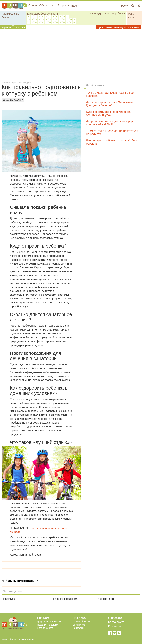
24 (67, 20)
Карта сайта (116, 622)
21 (57, 20)
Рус (125, 6)
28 (32, 23)
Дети (14, 83)
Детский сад (79, 625)
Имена (131, 17)
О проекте (115, 618)
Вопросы (63, 6)
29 (36, 23)
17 (43, 20)
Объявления (47, 6)
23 (64, 20)
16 (39, 20)
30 (39, 23)
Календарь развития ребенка (107, 14)
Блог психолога (45, 628)
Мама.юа (6, 83)
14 (32, 20)
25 (71, 20)
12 (67, 17)
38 (67, 23)
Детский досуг (25, 83)
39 (71, 23)
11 (64, 17)
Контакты (114, 626)
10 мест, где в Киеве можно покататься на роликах (112, 133)
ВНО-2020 (20, 27)
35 (57, 23)
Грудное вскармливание (50, 622)
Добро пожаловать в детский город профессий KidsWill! (109, 123)
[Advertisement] (71, 55)
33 (50, 23)
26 (74, 20)
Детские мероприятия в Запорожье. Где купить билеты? (110, 104)
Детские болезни (81, 622)
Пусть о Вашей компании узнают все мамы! (118, 27)
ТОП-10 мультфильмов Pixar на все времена (110, 94)
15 (36, 20)
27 (29, 23)
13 (29, 20)
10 (60, 17)
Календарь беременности (43, 14)
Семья (33, 6)
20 (53, 20)
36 (60, 23)
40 (74, 23)
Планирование (10, 14)
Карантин (6, 27)
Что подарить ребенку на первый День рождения (112, 142)
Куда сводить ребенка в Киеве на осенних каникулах (108, 113)
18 (46, 20)
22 (60, 20)
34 (53, 23)
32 (46, 23)
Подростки (78, 628)
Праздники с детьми (48, 625)
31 (43, 23)
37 (64, 23)
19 (50, 20)
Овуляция (6, 17)
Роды (131, 14)
